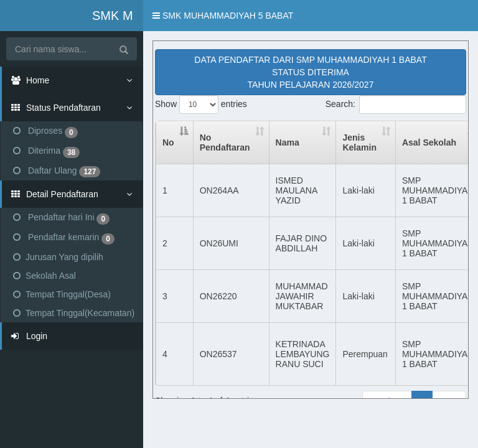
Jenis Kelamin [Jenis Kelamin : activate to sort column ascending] (359, 142)
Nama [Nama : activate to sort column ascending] (288, 142)
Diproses (45, 132)
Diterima (46, 152)
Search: (396, 105)
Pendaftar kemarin (64, 238)
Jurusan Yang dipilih (58, 257)
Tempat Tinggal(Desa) (62, 294)
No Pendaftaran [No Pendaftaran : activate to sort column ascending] (225, 142)
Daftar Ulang (57, 172)
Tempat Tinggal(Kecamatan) (74, 313)
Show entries (201, 105)
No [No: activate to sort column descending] (168, 142)
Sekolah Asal (45, 276)
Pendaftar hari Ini (61, 218)
